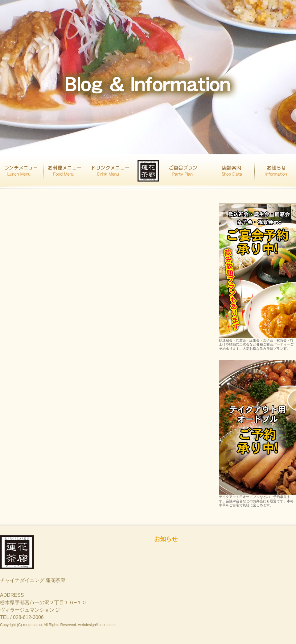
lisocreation (106, 625)
